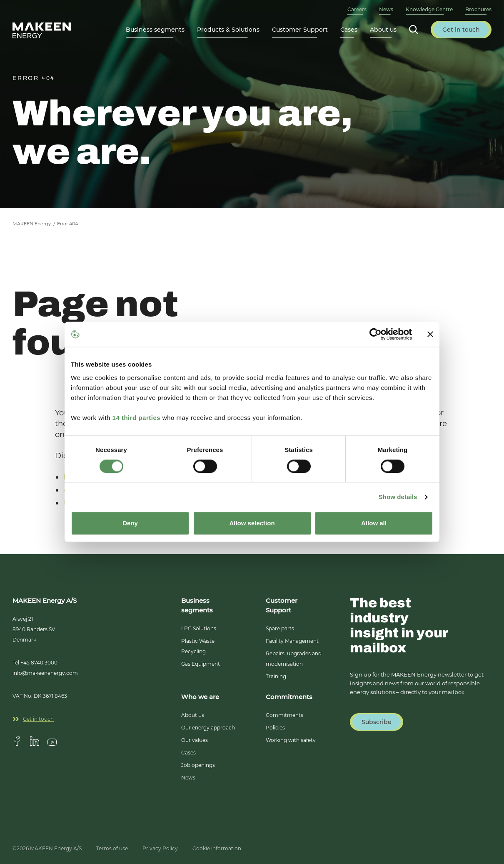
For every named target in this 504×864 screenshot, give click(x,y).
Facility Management (292, 641)
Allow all (374, 523)
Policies (275, 728)
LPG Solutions (199, 628)
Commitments (284, 715)
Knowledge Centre (429, 9)
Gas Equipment (201, 664)
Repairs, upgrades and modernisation (294, 659)
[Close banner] (430, 334)
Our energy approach (208, 728)
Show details (398, 497)
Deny (130, 523)
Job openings (198, 765)
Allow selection (252, 523)
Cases (349, 30)
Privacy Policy (160, 848)
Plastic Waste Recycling (198, 646)
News (386, 9)
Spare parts (280, 628)
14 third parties (137, 418)
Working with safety (291, 740)
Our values (195, 740)
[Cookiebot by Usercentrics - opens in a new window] (376, 334)
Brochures (478, 9)
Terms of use (112, 848)
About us (193, 715)
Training (276, 676)
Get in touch (33, 719)
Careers (357, 9)
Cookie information (217, 848)
